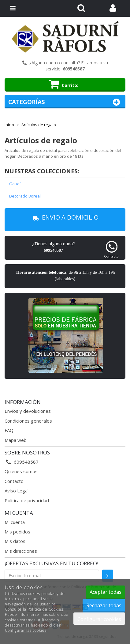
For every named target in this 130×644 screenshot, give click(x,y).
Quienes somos (21, 471)
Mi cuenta (15, 522)
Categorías (65, 102)
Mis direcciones (21, 551)
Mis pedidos (17, 532)
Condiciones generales (28, 421)
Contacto (111, 256)
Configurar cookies (99, 619)
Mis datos (15, 541)
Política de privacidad (27, 500)
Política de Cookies (45, 609)
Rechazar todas (104, 605)
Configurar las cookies (26, 630)
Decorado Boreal (25, 196)
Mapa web (16, 440)
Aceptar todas (106, 592)
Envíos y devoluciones (28, 411)
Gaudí (15, 184)
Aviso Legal (17, 491)
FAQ (9, 430)
